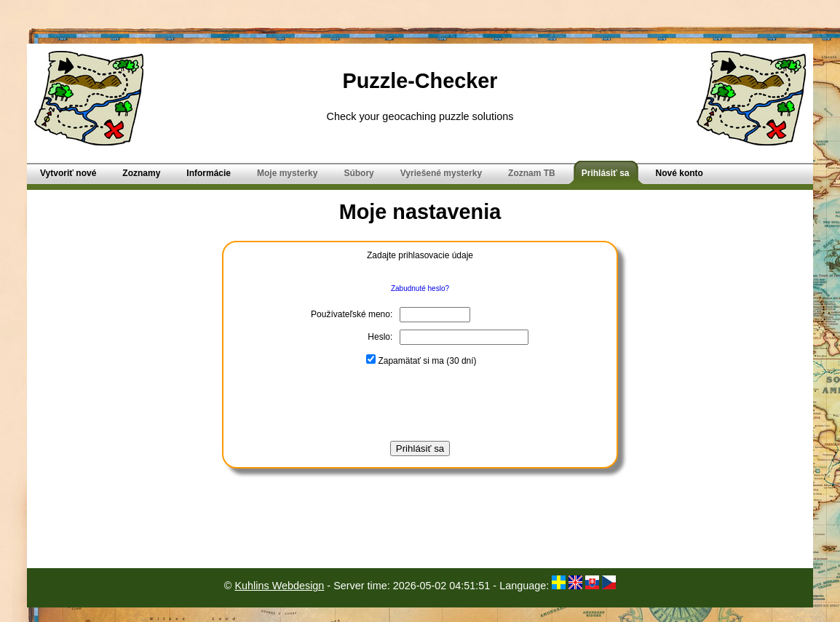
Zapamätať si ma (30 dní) (421, 361)
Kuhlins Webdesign (279, 586)
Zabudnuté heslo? (420, 288)
